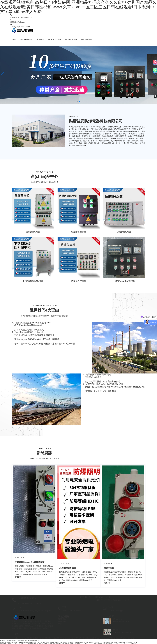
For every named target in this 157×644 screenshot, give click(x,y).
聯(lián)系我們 (71, 39)
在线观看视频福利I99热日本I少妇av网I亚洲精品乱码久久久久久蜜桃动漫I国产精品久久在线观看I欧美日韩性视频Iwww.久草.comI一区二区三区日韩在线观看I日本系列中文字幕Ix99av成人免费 (69, 643)
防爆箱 (60, 624)
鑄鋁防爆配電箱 (33, 232)
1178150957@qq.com (18, 22)
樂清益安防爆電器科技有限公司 (36, 638)
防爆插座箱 (109, 568)
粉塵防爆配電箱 (79, 232)
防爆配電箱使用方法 (121, 622)
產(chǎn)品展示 (26, 39)
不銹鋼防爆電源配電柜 (33, 281)
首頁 (14, 39)
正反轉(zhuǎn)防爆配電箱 (123, 632)
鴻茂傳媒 (131, 638)
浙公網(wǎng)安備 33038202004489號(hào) (99, 638)
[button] (3, 75)
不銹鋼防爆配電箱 (68, 568)
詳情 (17, 634)
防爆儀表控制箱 (79, 281)
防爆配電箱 (62, 619)
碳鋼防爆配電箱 (124, 232)
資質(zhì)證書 (86, 39)
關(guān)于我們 (55, 39)
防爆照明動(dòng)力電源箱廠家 (30, 562)
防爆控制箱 (62, 621)
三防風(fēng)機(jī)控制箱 (124, 281)
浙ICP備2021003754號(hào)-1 (71, 638)
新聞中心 (40, 39)
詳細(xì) (18, 577)
